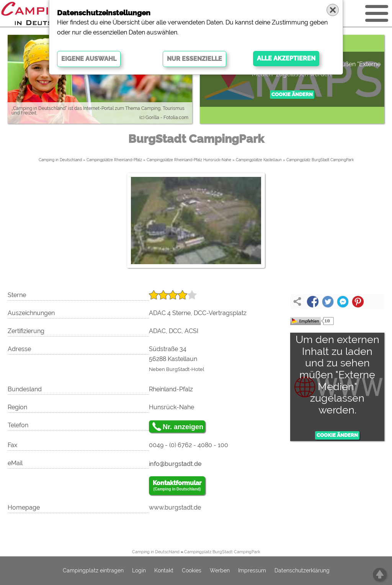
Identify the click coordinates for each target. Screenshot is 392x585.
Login (139, 571)
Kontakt (164, 571)
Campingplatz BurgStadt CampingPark (320, 160)
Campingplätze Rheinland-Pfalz (114, 160)
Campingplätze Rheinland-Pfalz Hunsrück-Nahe (189, 160)
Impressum (252, 571)
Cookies (192, 571)
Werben (220, 571)
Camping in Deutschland (60, 160)
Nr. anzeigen (183, 427)
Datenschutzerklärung (302, 571)
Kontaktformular (177, 486)
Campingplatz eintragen (93, 571)
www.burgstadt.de (175, 507)
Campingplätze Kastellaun (259, 160)
